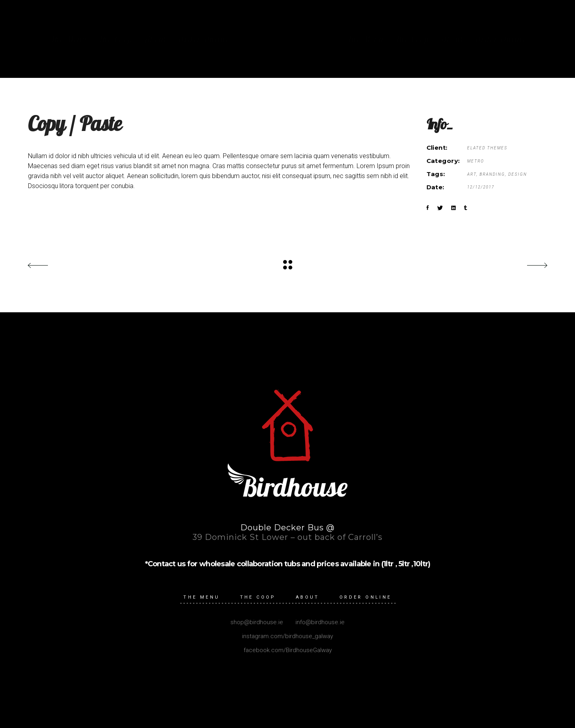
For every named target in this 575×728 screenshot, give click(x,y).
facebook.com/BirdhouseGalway (288, 650)
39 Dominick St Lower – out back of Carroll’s (287, 537)
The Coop (258, 597)
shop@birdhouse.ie (257, 622)
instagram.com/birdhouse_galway (287, 636)
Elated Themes (487, 148)
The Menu (201, 597)
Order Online (366, 597)
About (308, 597)
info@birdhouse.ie (319, 622)
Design (518, 174)
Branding (492, 174)
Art (472, 174)
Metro (476, 161)
